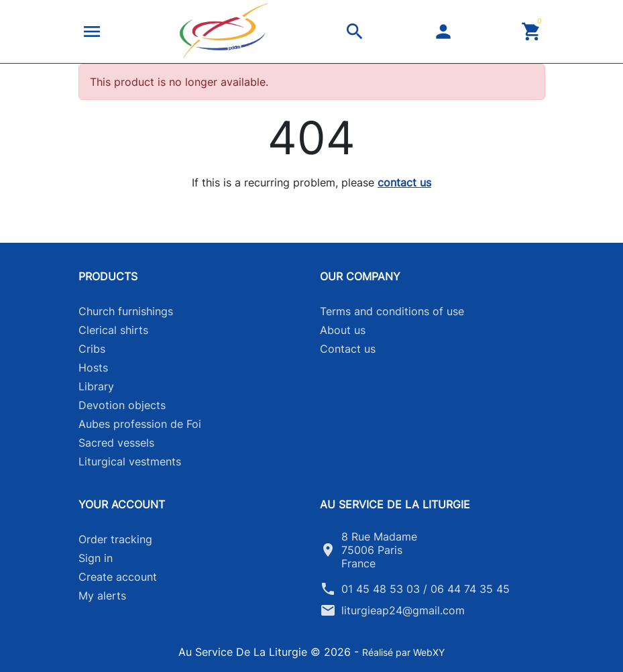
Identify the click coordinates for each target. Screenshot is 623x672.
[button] (92, 32)
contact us (404, 182)
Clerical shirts (113, 330)
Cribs (92, 349)
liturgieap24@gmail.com (403, 610)
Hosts (93, 368)
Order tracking (115, 539)
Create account (118, 577)
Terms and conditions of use (392, 311)
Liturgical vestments (130, 461)
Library (96, 386)
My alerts (102, 596)
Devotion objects (122, 405)
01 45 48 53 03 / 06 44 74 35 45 (426, 589)
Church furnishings (126, 311)
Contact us (348, 349)
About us (343, 330)
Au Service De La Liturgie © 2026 (266, 652)
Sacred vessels (116, 443)
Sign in (96, 558)
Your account (122, 504)
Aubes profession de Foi (140, 424)
